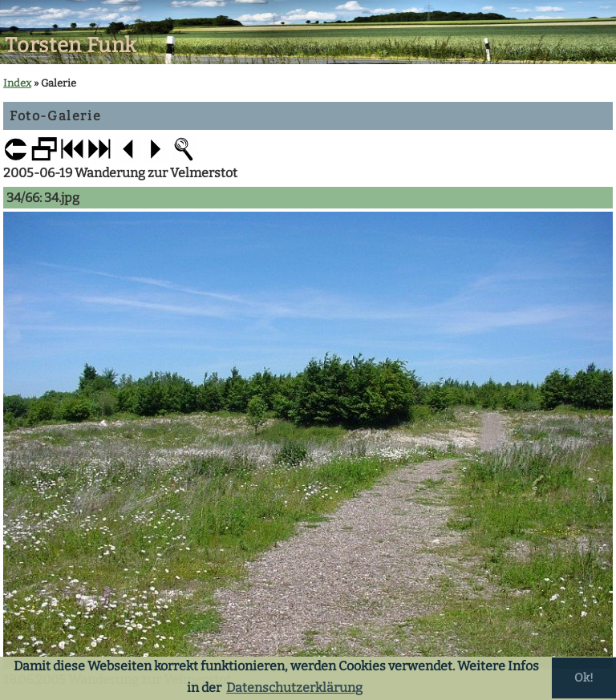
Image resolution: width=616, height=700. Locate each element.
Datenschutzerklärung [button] (294, 688)
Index (17, 83)
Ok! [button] (584, 678)
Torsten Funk (71, 45)
